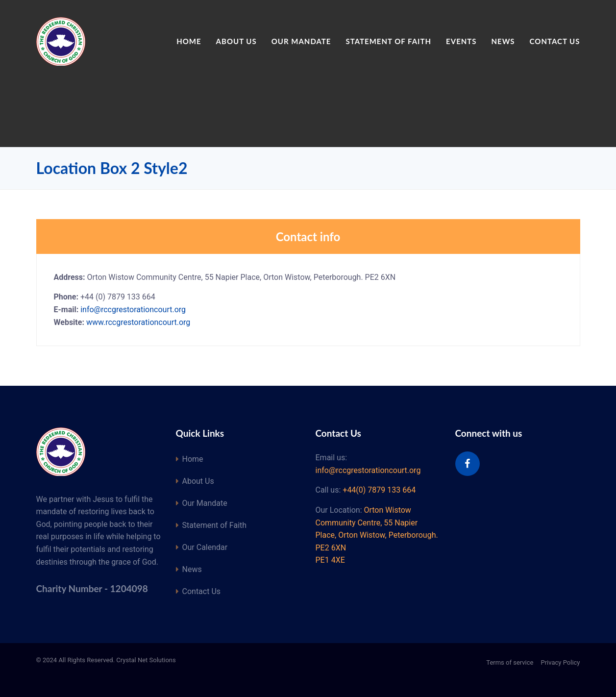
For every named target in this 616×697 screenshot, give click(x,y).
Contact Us (555, 41)
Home (189, 41)
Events (461, 41)
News (503, 41)
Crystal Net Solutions (146, 660)
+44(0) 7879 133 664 (379, 490)
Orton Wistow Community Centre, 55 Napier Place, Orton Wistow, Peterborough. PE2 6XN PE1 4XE (377, 535)
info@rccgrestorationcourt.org (133, 310)
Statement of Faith (388, 41)
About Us (236, 41)
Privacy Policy (560, 662)
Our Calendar (205, 547)
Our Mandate (301, 41)
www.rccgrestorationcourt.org (138, 322)
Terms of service (510, 662)
